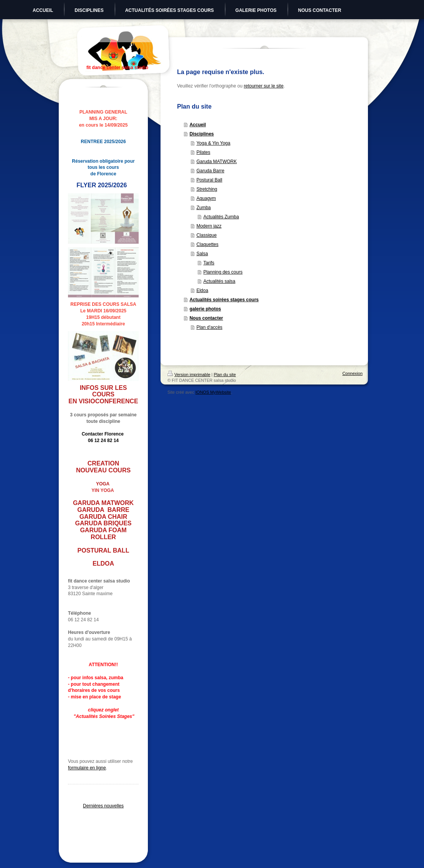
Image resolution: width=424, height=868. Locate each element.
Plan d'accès (209, 327)
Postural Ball (209, 180)
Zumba (203, 208)
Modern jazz (209, 226)
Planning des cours (223, 272)
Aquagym (206, 198)
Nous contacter (206, 318)
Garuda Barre (210, 171)
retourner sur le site (264, 86)
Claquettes (207, 244)
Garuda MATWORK (216, 162)
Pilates (203, 152)
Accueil (198, 125)
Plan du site (225, 375)
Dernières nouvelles (103, 806)
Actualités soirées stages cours (224, 300)
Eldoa (202, 290)
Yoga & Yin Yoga (213, 143)
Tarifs (209, 263)
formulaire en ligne (87, 768)
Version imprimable (189, 375)
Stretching (207, 189)
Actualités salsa (219, 281)
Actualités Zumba (221, 217)
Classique (206, 235)
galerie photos (205, 309)
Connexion (352, 373)
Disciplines (201, 134)
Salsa (202, 254)
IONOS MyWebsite (213, 392)
